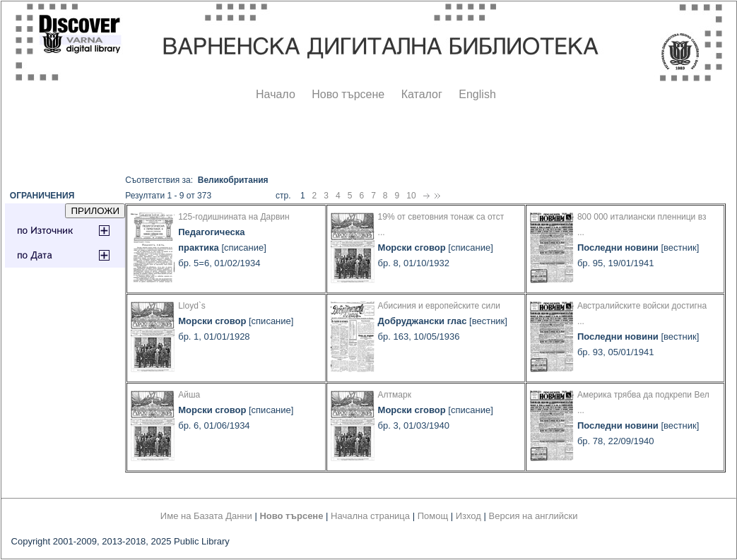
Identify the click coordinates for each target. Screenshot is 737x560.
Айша (189, 395)
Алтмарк (395, 395)
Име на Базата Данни (206, 516)
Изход (468, 516)
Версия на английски (533, 516)
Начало (276, 94)
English (477, 94)
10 (411, 196)
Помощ (433, 516)
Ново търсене (348, 94)
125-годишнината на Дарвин (234, 217)
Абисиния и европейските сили (439, 306)
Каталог (422, 94)
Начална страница (370, 516)
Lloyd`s (192, 306)
